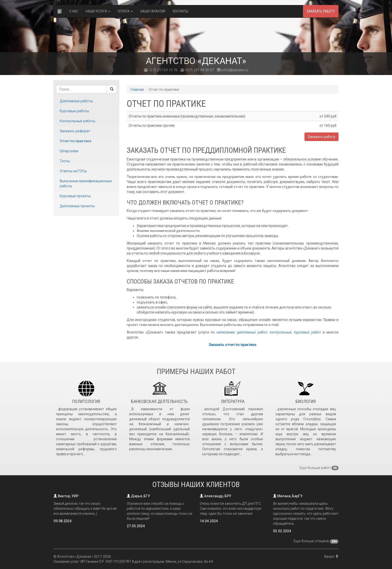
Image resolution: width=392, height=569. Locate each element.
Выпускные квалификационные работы (86, 183)
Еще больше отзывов (316, 541)
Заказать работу (321, 11)
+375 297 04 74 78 (161, 70)
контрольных (281, 332)
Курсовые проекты (75, 196)
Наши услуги (98, 11)
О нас (74, 11)
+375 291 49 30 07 (197, 70)
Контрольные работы (77, 121)
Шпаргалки (69, 151)
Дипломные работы (76, 101)
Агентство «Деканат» (75, 556)
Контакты (180, 11)
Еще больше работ (319, 468)
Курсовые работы (74, 111)
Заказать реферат (75, 131)
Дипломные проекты (77, 206)
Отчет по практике (75, 141)
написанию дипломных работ (242, 332)
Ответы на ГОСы (73, 171)
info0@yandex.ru (233, 70)
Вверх (331, 556)
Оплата (125, 11)
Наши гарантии (153, 11)
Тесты (65, 161)
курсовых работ (307, 332)
